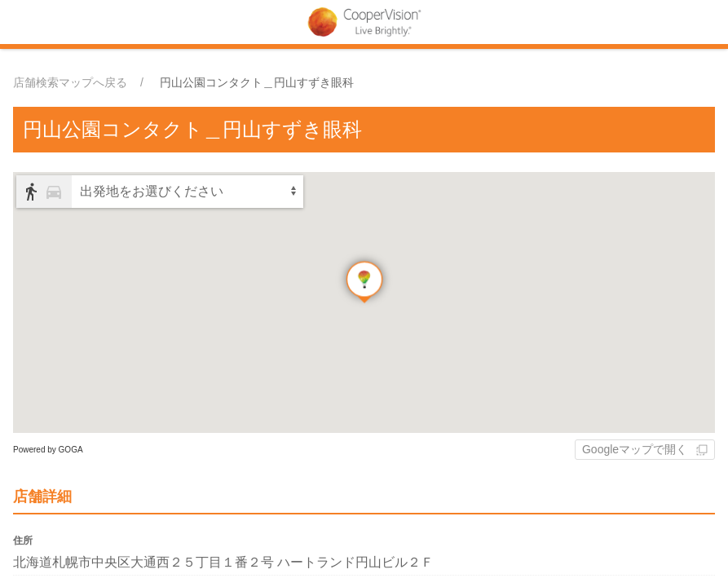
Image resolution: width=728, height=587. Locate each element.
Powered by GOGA (48, 450)
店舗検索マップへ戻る (70, 82)
